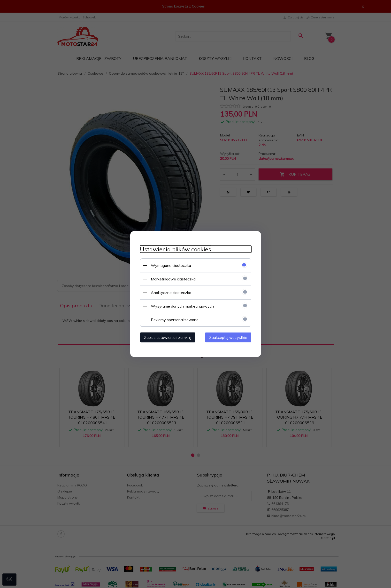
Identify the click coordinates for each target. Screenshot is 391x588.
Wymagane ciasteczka (171, 265)
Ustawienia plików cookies (176, 249)
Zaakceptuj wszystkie (228, 337)
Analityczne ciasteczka (171, 293)
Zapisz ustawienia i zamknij (168, 337)
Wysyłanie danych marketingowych (182, 306)
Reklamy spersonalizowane (175, 320)
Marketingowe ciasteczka (173, 279)
